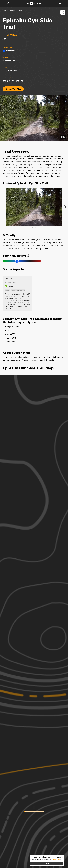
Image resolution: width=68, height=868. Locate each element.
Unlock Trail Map (13, 89)
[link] (28, 255)
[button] (10, 3)
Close (47, 863)
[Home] (34, 3)
